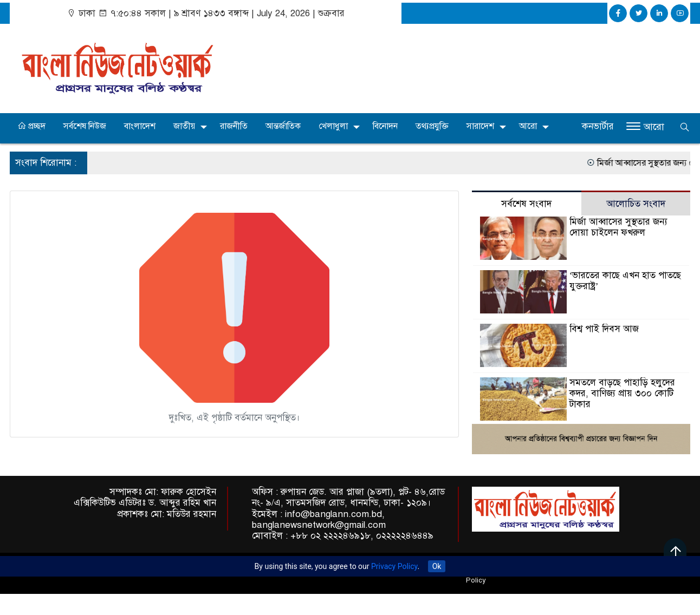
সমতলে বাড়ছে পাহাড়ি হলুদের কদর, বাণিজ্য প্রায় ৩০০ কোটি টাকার (622, 393)
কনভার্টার (598, 126)
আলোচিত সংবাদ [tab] (636, 204)
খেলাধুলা (333, 126)
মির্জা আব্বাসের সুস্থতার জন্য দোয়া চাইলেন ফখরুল (618, 227)
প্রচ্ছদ (31, 126)
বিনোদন (385, 126)
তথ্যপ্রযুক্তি (432, 126)
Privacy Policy (394, 566)
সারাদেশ (480, 126)
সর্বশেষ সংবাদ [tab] (526, 204)
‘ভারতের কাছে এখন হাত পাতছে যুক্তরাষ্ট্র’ (626, 281)
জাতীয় (184, 126)
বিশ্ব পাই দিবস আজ (604, 329)
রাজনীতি (234, 126)
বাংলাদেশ (140, 126)
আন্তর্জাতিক (283, 126)
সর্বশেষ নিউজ (85, 126)
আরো (528, 126)
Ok (437, 566)
